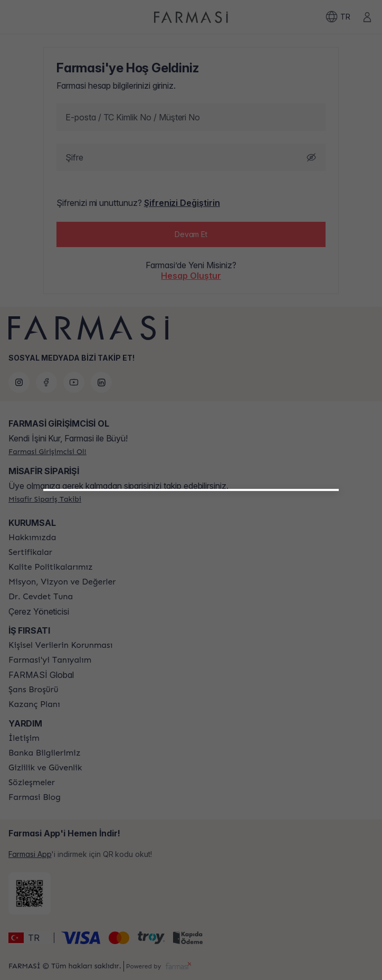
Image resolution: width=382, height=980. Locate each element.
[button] (191, 615)
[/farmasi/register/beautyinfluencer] (191, 619)
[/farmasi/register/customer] (191, 642)
